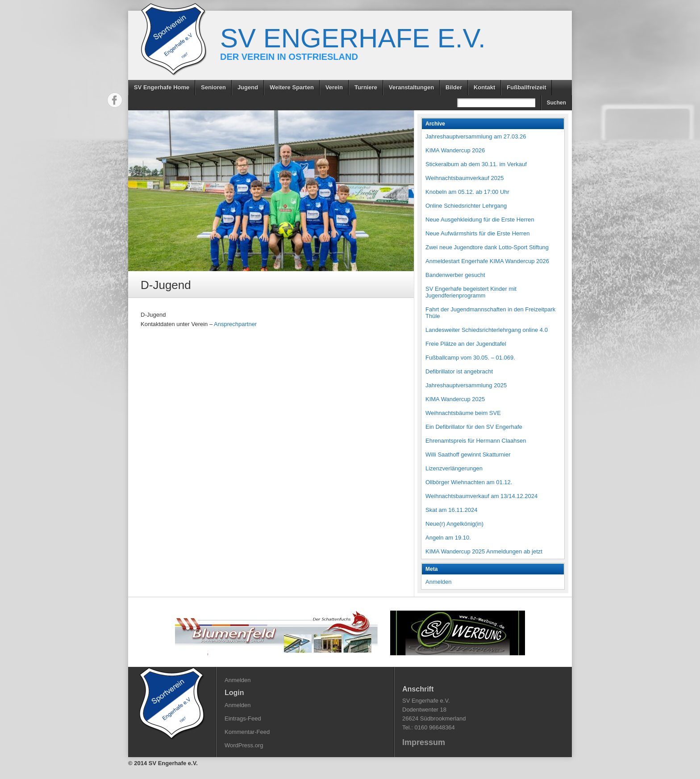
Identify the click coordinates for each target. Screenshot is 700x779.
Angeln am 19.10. (448, 538)
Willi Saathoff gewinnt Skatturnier (468, 454)
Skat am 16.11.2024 (451, 510)
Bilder (454, 87)
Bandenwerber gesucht (455, 275)
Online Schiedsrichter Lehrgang (466, 206)
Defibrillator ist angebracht (459, 371)
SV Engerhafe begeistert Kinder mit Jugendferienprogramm (471, 292)
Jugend (248, 87)
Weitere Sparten (292, 87)
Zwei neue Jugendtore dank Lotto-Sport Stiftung (487, 247)
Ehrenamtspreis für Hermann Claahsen (476, 441)
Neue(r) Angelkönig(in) (454, 524)
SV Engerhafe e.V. (353, 38)
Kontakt (484, 87)
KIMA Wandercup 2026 (455, 150)
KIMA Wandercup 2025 (455, 399)
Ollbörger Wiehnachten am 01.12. (469, 482)
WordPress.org (244, 745)
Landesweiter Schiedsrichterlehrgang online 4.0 (487, 330)
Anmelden (439, 582)
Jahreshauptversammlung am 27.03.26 (476, 136)
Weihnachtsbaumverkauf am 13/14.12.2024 (481, 496)
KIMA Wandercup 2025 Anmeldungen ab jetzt (484, 551)
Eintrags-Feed (243, 718)
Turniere (366, 87)
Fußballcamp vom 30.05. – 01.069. (470, 358)
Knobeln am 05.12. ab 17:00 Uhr (467, 192)
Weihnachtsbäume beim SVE (463, 413)
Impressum (424, 742)
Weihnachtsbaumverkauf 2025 (465, 178)
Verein (334, 87)
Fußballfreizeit (526, 87)
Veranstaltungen (411, 87)
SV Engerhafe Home (162, 87)
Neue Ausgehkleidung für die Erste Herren (480, 220)
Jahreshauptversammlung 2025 (466, 385)
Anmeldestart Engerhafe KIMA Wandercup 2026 (487, 261)
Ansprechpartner (235, 324)
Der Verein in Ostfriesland (289, 57)
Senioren (213, 87)
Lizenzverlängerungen (454, 468)
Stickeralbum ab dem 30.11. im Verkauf (476, 164)
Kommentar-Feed (247, 732)
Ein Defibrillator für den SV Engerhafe (474, 427)
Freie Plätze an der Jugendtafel (466, 344)
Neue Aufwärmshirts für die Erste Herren (477, 233)
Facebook (115, 100)
